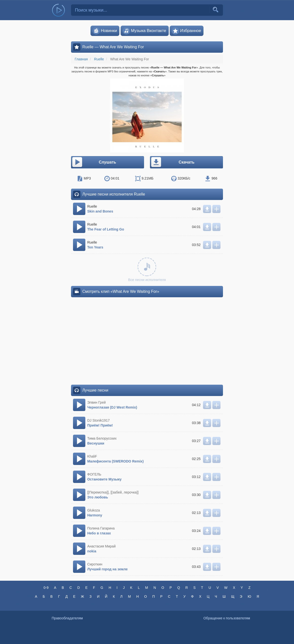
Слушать (94, 162)
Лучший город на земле (108, 569)
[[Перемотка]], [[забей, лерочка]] (113, 492)
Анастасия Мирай (101, 546)
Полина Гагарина (101, 528)
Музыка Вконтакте (144, 31)
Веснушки (96, 443)
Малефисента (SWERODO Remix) (116, 461)
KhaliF (92, 456)
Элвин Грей (97, 402)
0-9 (46, 588)
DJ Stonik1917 (99, 420)
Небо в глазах (99, 533)
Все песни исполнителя (147, 270)
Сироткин (95, 564)
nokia (92, 551)
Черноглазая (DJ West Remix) (112, 407)
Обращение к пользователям (227, 618)
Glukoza (94, 510)
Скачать (172, 162)
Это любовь (98, 497)
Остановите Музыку (104, 479)
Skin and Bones (100, 211)
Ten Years (95, 247)
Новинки (105, 31)
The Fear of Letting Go (106, 229)
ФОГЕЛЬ (94, 474)
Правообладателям (67, 618)
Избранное (186, 31)
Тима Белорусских (102, 438)
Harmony (95, 515)
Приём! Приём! (100, 425)
